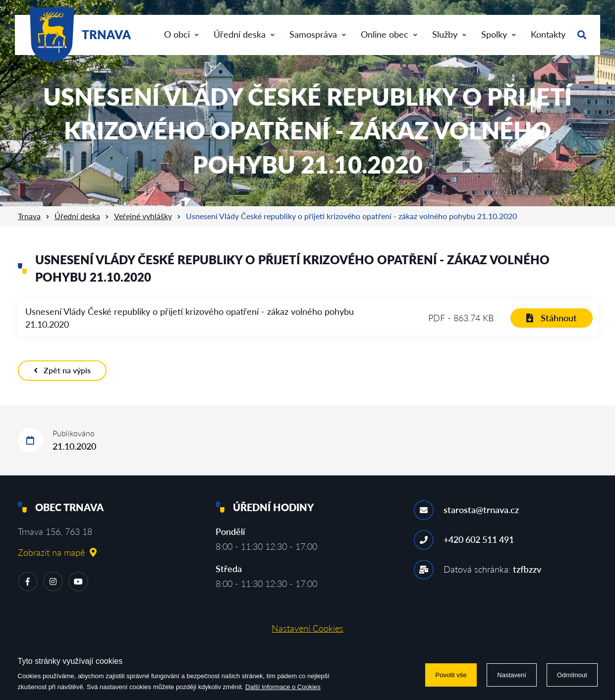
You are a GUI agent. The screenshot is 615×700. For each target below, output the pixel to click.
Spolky (499, 34)
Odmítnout (572, 675)
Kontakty (548, 34)
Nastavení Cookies (307, 628)
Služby (449, 34)
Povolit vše (451, 675)
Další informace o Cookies (283, 687)
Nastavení (512, 675)
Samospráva (318, 34)
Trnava (29, 216)
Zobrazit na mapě (57, 552)
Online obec (389, 34)
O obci (181, 34)
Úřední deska (244, 34)
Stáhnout (552, 318)
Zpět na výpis (62, 370)
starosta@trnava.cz (481, 510)
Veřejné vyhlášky (143, 216)
